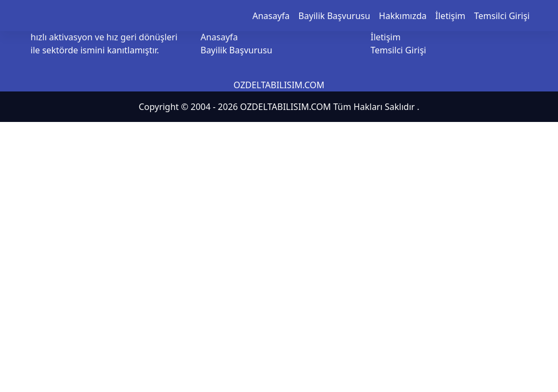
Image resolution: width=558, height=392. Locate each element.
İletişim (450, 16)
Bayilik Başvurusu (335, 16)
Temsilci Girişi (502, 16)
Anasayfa (271, 16)
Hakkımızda (402, 16)
